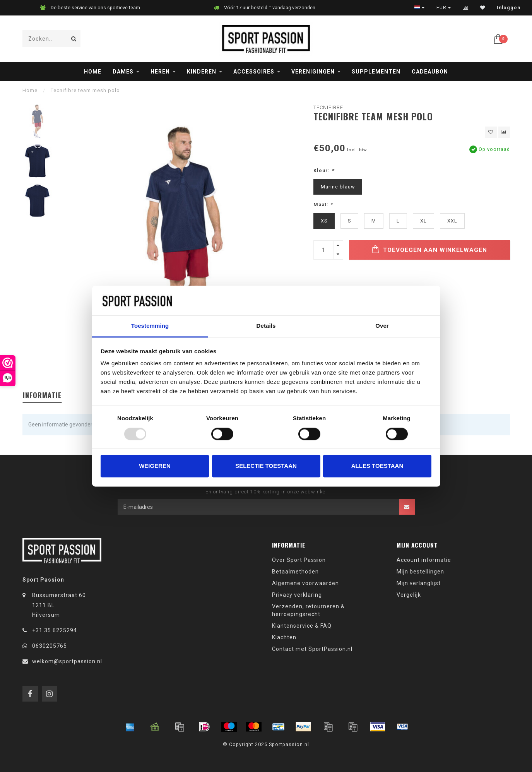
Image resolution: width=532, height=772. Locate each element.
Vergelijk (409, 595)
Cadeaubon (430, 72)
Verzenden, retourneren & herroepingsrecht (308, 610)
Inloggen (509, 8)
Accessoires (254, 72)
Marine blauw (338, 187)
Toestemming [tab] (150, 326)
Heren (160, 72)
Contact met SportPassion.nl (312, 649)
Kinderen (202, 72)
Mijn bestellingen (420, 572)
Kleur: (324, 170)
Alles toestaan (377, 466)
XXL (452, 221)
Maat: (323, 205)
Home (93, 72)
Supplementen (376, 72)
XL (423, 221)
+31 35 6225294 (55, 630)
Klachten (284, 637)
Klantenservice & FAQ (302, 626)
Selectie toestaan (266, 466)
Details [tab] (266, 326)
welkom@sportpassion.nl (67, 661)
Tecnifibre (328, 107)
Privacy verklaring (297, 595)
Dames (123, 72)
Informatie (42, 395)
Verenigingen (313, 72)
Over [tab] (382, 326)
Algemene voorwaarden (305, 583)
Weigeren (155, 466)
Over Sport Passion (299, 560)
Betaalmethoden (295, 572)
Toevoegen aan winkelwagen (429, 249)
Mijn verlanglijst (419, 583)
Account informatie (424, 560)
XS (324, 221)
